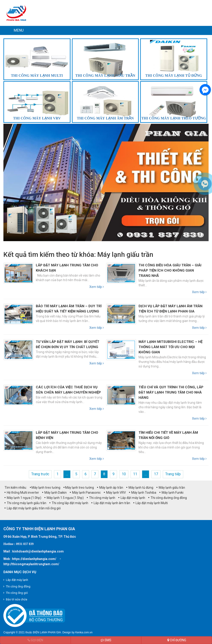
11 (135, 474)
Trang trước (40, 474)
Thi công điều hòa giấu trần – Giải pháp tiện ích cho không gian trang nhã (170, 270)
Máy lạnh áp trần (110, 488)
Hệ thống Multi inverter (22, 493)
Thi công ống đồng (18, 586)
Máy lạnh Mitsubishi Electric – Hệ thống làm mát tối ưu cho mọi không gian (171, 347)
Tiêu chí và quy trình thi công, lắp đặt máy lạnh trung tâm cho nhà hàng (171, 392)
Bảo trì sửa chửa (17, 599)
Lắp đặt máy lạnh (132, 498)
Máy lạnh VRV (115, 493)
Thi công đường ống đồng (168, 498)
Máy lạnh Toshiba (143, 493)
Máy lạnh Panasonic (85, 493)
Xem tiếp (97, 287)
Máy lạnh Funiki (171, 493)
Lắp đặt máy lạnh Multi (151, 503)
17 (156, 474)
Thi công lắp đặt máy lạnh (69, 503)
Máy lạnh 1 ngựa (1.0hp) (23, 498)
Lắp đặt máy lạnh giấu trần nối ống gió (33, 508)
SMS (106, 640)
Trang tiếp (173, 474)
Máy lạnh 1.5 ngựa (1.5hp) (64, 498)
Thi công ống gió (17, 593)
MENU (19, 30)
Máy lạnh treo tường (45, 488)
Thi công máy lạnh (101, 498)
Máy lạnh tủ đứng (140, 488)
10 (124, 474)
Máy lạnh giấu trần (171, 488)
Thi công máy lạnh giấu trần (25, 503)
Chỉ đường (177, 640)
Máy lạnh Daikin (54, 493)
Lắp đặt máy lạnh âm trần (111, 503)
